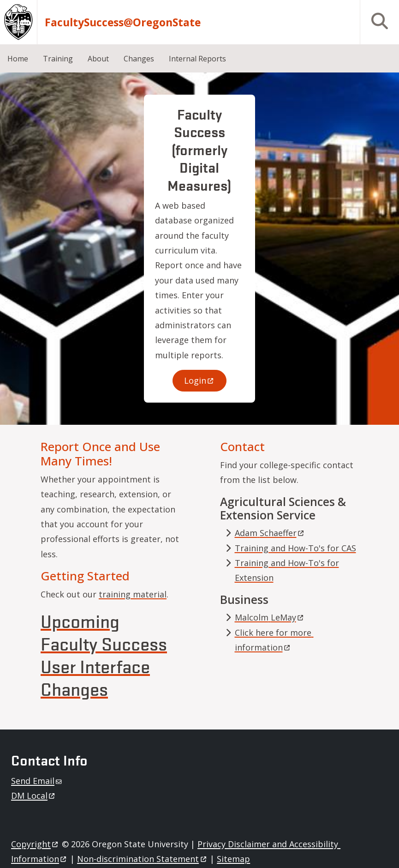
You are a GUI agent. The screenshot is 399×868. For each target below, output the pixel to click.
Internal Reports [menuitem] (197, 59)
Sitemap (233, 859)
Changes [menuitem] (139, 59)
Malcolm (270, 617)
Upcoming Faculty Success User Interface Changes (104, 655)
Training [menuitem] (58, 59)
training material (133, 594)
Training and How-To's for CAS (295, 548)
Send (37, 781)
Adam (270, 533)
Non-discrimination (142, 859)
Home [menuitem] (18, 59)
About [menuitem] (98, 59)
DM (34, 796)
